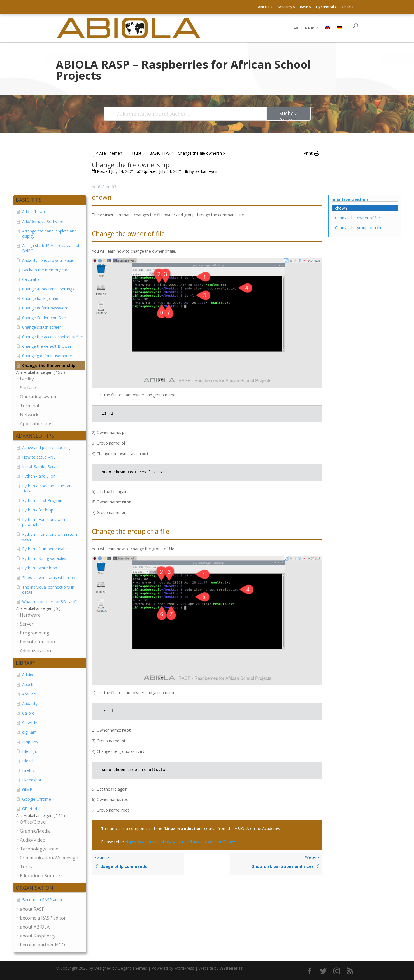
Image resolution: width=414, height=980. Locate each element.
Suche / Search (288, 115)
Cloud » (348, 7)
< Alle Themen (109, 153)
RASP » (305, 7)
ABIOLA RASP (305, 28)
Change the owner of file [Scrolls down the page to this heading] (357, 218)
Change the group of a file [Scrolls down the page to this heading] (359, 228)
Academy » (286, 7)
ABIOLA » (265, 7)
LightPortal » (326, 7)
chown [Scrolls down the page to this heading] (341, 208)
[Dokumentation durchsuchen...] (185, 114)
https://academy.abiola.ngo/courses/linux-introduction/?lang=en (182, 842)
